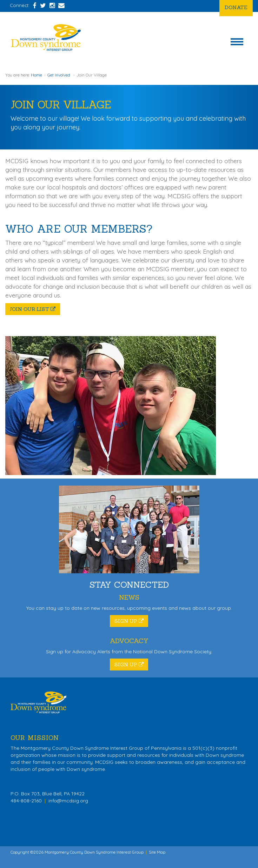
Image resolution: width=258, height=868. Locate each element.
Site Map (157, 852)
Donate (236, 7)
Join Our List (33, 309)
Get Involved (59, 75)
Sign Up (129, 621)
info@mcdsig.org (68, 801)
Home (37, 75)
